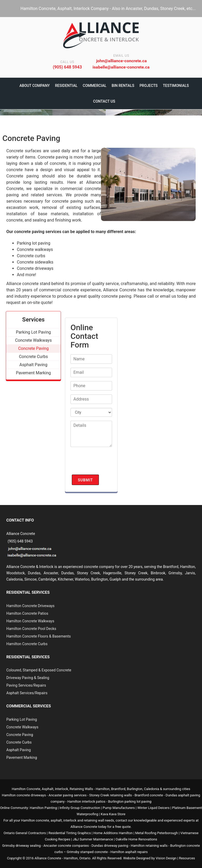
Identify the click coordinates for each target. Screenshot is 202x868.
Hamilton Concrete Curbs (27, 644)
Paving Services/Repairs (26, 685)
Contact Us (104, 101)
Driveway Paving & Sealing (28, 678)
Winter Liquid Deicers (153, 808)
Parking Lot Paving (22, 719)
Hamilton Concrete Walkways (30, 621)
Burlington (99, 579)
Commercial (95, 86)
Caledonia (151, 789)
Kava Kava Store (113, 814)
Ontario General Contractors (25, 833)
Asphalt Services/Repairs (27, 693)
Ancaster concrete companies (66, 846)
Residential (66, 86)
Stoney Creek (88, 573)
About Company (35, 86)
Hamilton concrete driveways (24, 795)
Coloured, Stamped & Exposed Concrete (39, 670)
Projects (148, 86)
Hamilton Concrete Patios (27, 613)
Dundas (67, 573)
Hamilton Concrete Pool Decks (31, 629)
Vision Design (166, 858)
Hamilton (103, 789)
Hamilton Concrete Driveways (30, 606)
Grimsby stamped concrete (87, 852)
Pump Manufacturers (119, 808)
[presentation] (110, 463)
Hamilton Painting (43, 808)
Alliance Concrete (48, 858)
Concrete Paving (20, 735)
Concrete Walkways (22, 727)
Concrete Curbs (19, 742)
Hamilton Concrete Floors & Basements (39, 636)
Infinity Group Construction (80, 808)
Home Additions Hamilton (113, 833)
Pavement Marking (22, 757)
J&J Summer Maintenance (93, 839)
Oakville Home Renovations (136, 839)
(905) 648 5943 (67, 67)
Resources (187, 858)
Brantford (171, 567)
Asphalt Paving (19, 750)
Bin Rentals (123, 86)
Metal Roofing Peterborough (156, 833)
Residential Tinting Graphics (70, 833)
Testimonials (176, 86)
